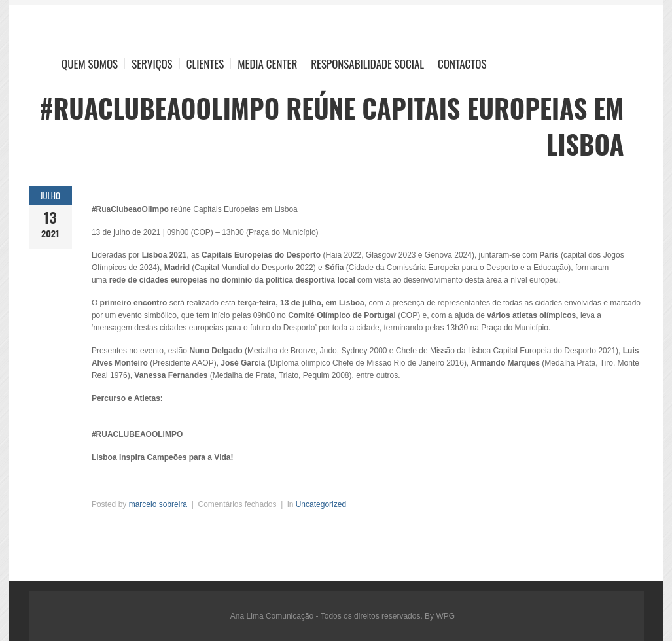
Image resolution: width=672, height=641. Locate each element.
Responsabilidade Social (367, 64)
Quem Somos (90, 64)
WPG (445, 616)
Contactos (462, 64)
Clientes (205, 64)
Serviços (152, 64)
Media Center (267, 64)
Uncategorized (321, 504)
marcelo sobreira (158, 504)
